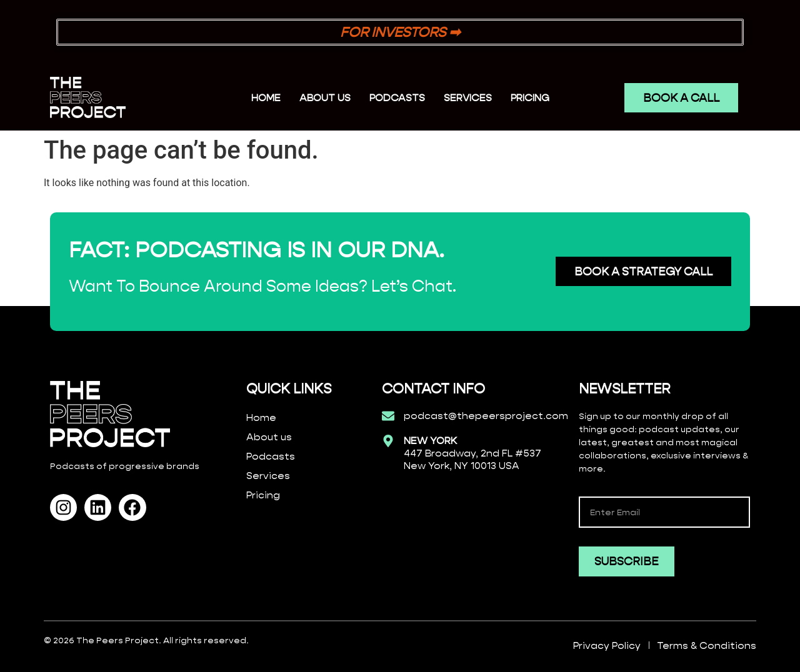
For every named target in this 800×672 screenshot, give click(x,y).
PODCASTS (397, 98)
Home (266, 98)
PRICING (530, 98)
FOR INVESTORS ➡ (400, 32)
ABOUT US (325, 98)
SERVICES (468, 98)
